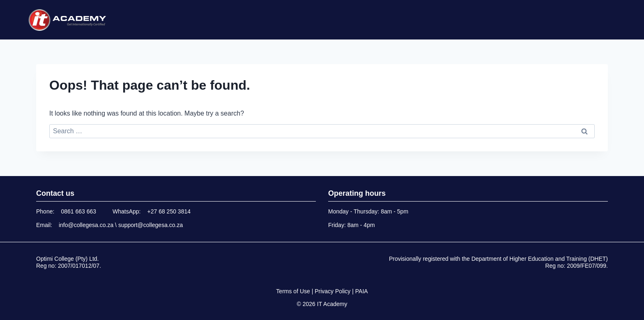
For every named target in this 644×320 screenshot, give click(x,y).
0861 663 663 (78, 211)
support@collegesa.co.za (151, 225)
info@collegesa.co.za (86, 225)
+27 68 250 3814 (169, 211)
